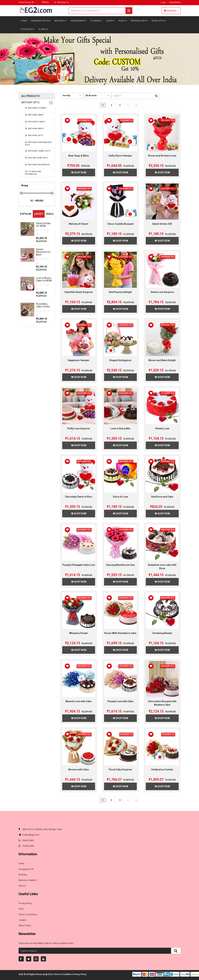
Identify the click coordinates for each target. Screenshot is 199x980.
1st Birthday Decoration (33, 173)
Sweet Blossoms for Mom (43, 252)
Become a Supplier (28, 880)
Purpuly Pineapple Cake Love (79, 565)
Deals (50, 214)
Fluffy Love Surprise (79, 428)
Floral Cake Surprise (120, 770)
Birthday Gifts (30, 102)
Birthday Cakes (34, 115)
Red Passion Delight (120, 292)
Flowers (96, 21)
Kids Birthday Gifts (36, 158)
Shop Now (79, 172)
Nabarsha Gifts (41, 21)
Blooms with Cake (79, 770)
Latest (39, 214)
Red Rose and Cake (162, 497)
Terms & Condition (63, 974)
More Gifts (159, 21)
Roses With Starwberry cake (120, 633)
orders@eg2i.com (29, 835)
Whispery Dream (79, 633)
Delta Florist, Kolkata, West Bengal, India (40, 829)
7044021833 (26, 840)
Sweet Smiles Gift (162, 224)
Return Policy (25, 925)
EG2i (50, 974)
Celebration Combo (162, 770)
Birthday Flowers (36, 108)
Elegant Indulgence (120, 360)
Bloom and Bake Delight (162, 360)
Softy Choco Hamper (120, 156)
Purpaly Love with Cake (120, 701)
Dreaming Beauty (162, 633)
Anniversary (78, 21)
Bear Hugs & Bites (79, 156)
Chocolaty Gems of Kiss (79, 497)
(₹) (27, 2)
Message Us (62, 2)
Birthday (60, 21)
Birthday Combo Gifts (38, 151)
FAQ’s (45, 2)
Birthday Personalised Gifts (38, 144)
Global (43, 29)
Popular (26, 214)
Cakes (110, 21)
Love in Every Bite (120, 428)
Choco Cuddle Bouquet (120, 224)
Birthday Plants (35, 122)
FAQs (21, 909)
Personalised (139, 21)
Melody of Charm (79, 224)
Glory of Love (120, 497)
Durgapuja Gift (26, 869)
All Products (30, 96)
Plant (123, 21)
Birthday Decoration (37, 165)
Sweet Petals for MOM (43, 225)
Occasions (27, 29)
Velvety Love (162, 428)
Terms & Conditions (28, 914)
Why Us (22, 886)
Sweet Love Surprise (162, 292)
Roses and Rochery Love (162, 156)
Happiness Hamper (79, 360)
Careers (23, 920)
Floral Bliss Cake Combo (43, 305)
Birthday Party (34, 129)
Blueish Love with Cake (79, 701)
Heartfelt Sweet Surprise (79, 292)
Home (24, 21)
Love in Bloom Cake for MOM (44, 279)
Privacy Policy (25, 903)
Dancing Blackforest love (120, 565)
